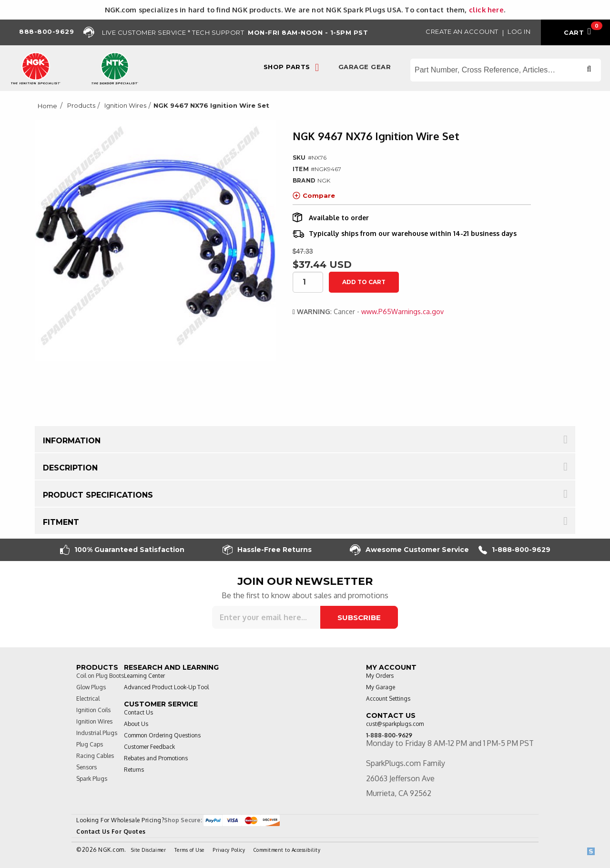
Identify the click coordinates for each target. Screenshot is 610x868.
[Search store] (506, 70)
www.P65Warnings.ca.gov (402, 311)
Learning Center (144, 676)
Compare (314, 195)
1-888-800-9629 (514, 550)
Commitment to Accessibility (287, 850)
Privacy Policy (229, 850)
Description (70, 468)
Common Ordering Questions (162, 735)
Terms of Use (189, 850)
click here (486, 10)
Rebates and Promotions (156, 758)
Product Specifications (98, 495)
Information (72, 441)
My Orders (380, 676)
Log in (519, 31)
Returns (134, 770)
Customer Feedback (149, 747)
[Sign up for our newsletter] (266, 617)
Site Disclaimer (149, 850)
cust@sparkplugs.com (395, 724)
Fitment (61, 522)
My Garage (381, 687)
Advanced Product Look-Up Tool (166, 687)
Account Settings (388, 699)
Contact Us (138, 712)
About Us (136, 724)
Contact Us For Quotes (111, 832)
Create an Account (462, 31)
